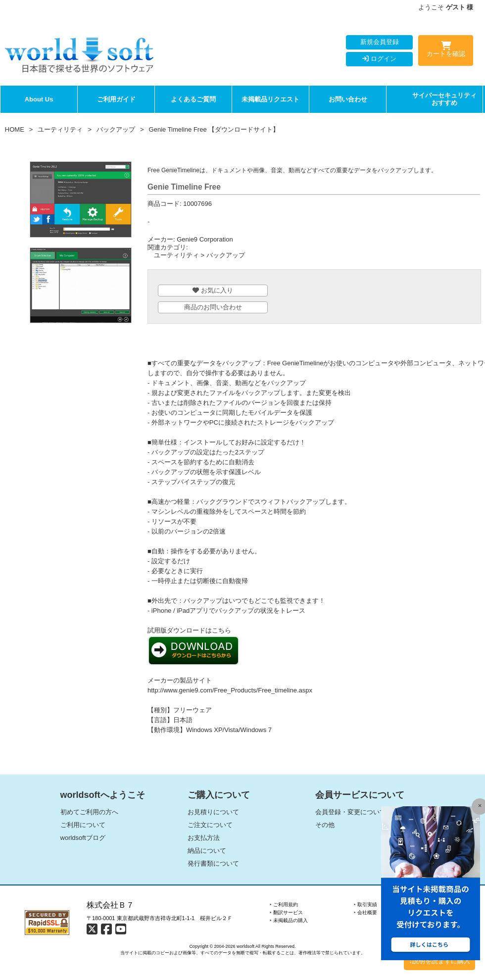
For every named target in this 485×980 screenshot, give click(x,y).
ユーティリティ (60, 129)
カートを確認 (446, 51)
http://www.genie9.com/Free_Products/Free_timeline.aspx (230, 690)
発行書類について (213, 863)
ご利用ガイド (116, 99)
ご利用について (83, 825)
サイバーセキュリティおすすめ (444, 99)
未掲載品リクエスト (270, 99)
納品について (207, 851)
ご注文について (210, 825)
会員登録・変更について (351, 812)
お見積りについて (213, 812)
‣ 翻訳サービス (286, 912)
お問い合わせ (348, 99)
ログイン (379, 59)
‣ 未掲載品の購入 (289, 920)
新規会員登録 (380, 42)
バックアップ (116, 129)
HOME (15, 129)
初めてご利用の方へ (89, 812)
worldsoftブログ (83, 838)
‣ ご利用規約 (284, 905)
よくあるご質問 (193, 99)
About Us (39, 99)
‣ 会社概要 (365, 912)
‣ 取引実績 (365, 905)
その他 (325, 825)
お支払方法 (204, 838)
